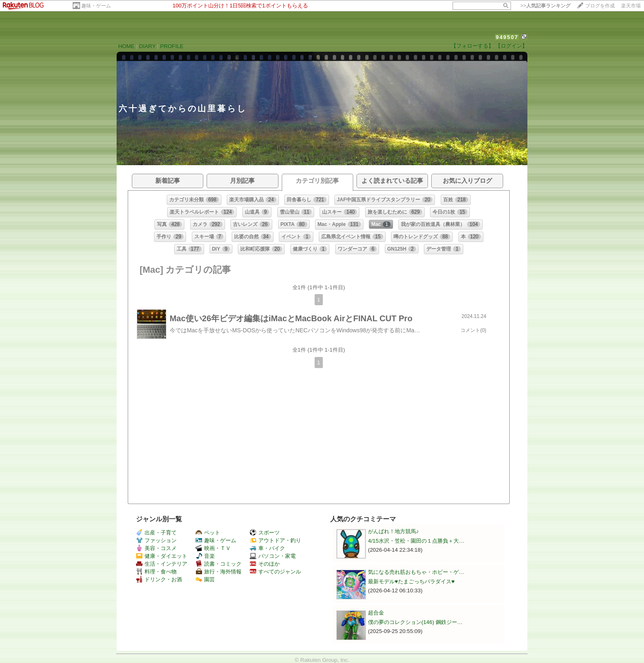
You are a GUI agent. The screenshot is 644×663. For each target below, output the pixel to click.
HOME (126, 46)
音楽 (205, 556)
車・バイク (267, 548)
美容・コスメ (156, 548)
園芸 (205, 579)
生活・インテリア (162, 564)
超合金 (376, 613)
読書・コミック (218, 564)
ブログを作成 (600, 6)
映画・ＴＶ (213, 548)
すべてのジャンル (275, 572)
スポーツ (265, 533)
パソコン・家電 (273, 556)
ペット (208, 533)
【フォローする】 (472, 46)
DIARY (147, 46)
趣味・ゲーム (96, 6)
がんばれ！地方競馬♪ (393, 531)
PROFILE (172, 46)
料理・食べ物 (156, 572)
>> (545, 6)
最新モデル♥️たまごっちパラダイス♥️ (411, 581)
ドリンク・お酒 (159, 579)
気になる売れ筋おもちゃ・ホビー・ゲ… (416, 572)
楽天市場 (631, 6)
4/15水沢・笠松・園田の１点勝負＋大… (416, 541)
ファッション (156, 540)
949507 (507, 37)
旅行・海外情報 (218, 572)
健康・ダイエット (162, 556)
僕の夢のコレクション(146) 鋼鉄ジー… (415, 622)
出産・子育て (156, 533)
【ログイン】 (511, 46)
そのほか (265, 564)
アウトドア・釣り (275, 540)
